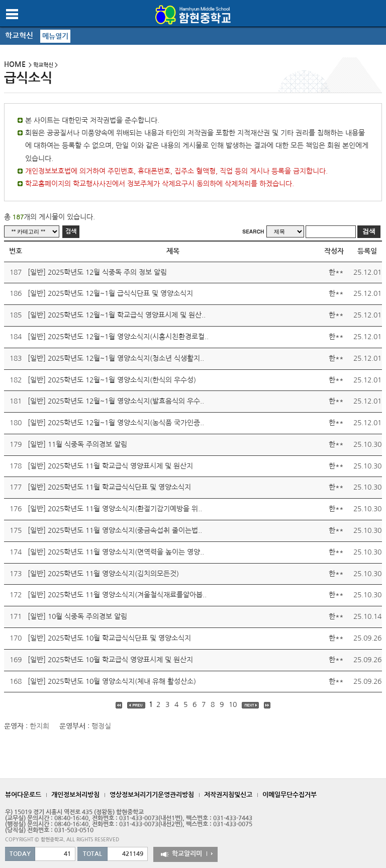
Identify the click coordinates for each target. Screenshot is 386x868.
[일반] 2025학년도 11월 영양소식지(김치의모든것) (103, 574)
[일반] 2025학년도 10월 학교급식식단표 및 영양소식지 (109, 638)
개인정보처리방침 (75, 795)
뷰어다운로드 (23, 795)
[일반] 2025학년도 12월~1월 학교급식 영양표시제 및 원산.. (117, 315)
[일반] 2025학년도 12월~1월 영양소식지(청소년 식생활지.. (116, 358)
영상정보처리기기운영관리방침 (152, 795)
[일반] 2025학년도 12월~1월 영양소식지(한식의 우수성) (112, 380)
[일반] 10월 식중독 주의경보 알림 (77, 616)
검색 (71, 231)
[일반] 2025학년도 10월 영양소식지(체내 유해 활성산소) (112, 681)
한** (336, 272)
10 (234, 704)
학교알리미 (187, 854)
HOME (15, 64)
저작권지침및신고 (228, 795)
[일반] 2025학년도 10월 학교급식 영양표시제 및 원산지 (110, 660)
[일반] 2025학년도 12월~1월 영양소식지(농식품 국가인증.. (116, 423)
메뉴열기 (55, 36)
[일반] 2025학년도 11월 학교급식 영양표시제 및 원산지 (110, 466)
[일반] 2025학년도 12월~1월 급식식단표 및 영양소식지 (110, 293)
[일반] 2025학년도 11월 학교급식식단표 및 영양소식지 (109, 487)
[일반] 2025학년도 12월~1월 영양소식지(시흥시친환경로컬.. (118, 337)
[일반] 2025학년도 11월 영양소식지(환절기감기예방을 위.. (115, 509)
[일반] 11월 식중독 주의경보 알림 (77, 444)
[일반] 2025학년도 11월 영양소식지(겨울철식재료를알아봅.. (117, 595)
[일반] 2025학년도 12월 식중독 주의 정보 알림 (97, 272)
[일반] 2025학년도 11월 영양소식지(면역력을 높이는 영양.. (116, 552)
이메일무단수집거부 (289, 795)
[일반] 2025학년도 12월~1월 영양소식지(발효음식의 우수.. (116, 401)
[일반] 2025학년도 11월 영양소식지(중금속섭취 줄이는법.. (115, 530)
